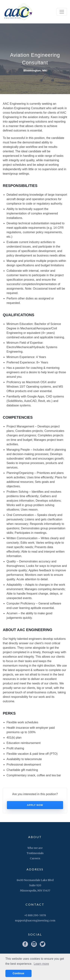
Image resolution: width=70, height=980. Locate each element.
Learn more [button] (41, 964)
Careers (35, 858)
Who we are (35, 848)
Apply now (35, 805)
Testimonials (35, 853)
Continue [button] (18, 973)
